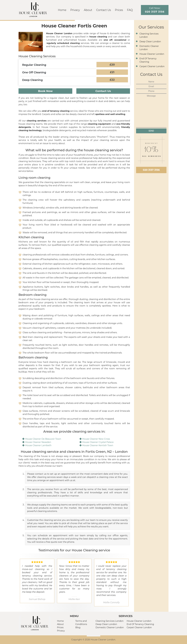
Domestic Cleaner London (110, 627)
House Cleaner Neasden (38, 442)
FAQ (130, 10)
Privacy (75, 10)
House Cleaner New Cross (96, 439)
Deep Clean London (150, 42)
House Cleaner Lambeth (38, 445)
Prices (119, 10)
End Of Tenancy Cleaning (140, 624)
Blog (78, 627)
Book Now (45, 91)
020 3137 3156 (151, 170)
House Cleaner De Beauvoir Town (43, 439)
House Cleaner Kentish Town (98, 445)
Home (62, 10)
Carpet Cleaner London (152, 66)
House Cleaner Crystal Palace (98, 442)
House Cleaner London (152, 54)
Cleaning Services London (110, 621)
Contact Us (103, 10)
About (88, 10)
